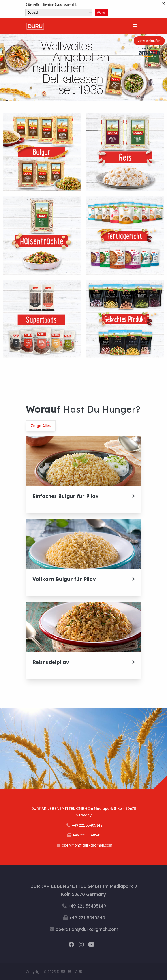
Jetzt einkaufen (149, 41)
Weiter (101, 13)
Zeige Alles (41, 426)
